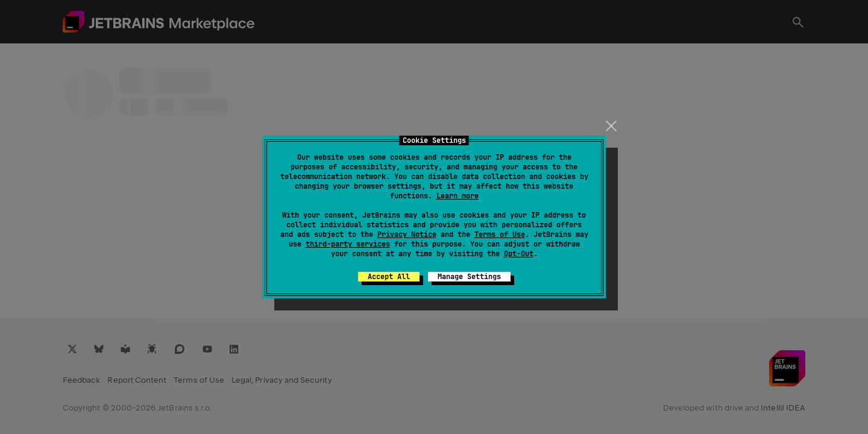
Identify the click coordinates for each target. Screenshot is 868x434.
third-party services (348, 244)
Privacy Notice (407, 234)
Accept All (389, 277)
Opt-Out (519, 254)
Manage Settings (469, 277)
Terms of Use (500, 234)
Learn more (458, 196)
